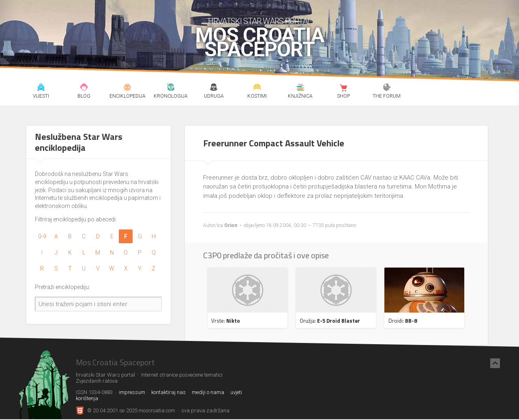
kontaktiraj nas (168, 392)
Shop (344, 88)
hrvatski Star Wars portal (260, 21)
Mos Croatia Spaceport (260, 43)
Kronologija (170, 88)
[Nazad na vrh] (495, 363)
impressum (132, 392)
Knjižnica (300, 88)
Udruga (214, 88)
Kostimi (257, 88)
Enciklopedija (128, 88)
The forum (387, 88)
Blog (84, 88)
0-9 (42, 236)
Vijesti (41, 88)
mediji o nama (208, 392)
